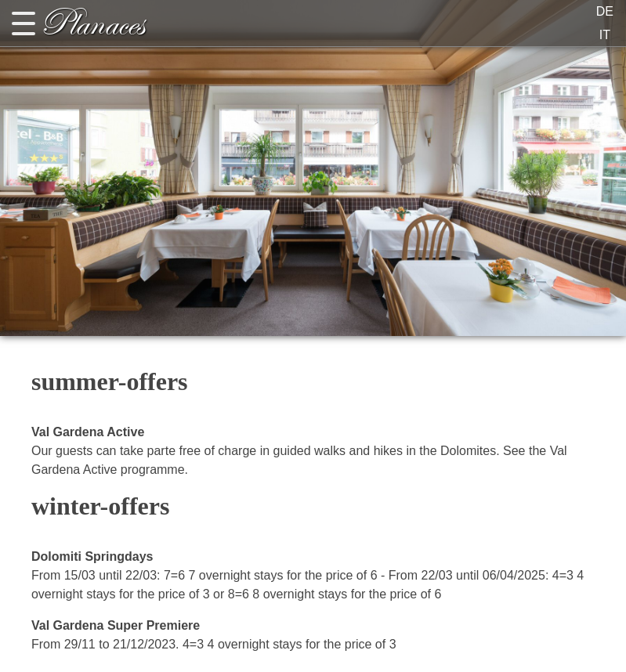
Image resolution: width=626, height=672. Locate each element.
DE (605, 11)
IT (605, 35)
